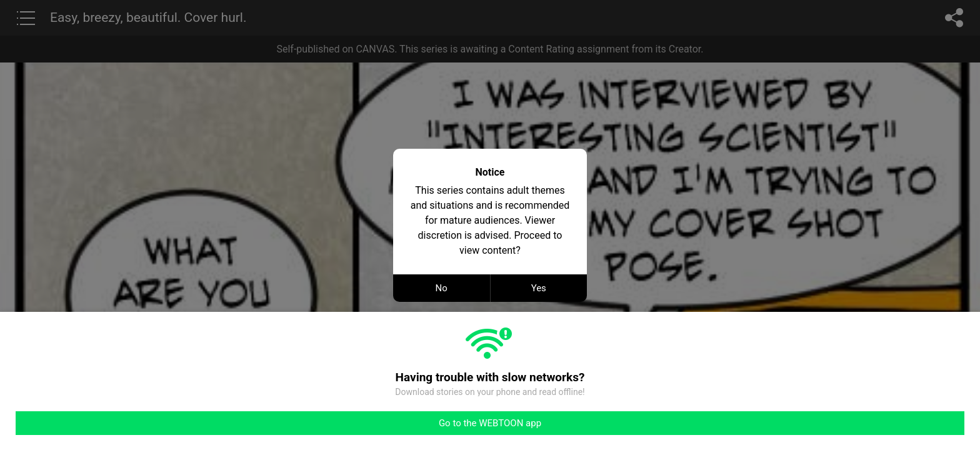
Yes (539, 288)
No (442, 288)
